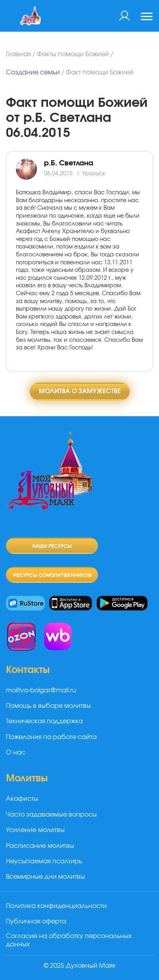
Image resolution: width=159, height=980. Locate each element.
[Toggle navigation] (147, 17)
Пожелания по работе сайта (51, 737)
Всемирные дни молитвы (45, 877)
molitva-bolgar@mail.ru (41, 690)
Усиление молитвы (35, 830)
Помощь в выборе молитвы (48, 706)
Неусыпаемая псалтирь (44, 861)
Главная (18, 54)
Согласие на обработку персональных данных (69, 940)
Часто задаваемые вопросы (51, 815)
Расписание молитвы (40, 846)
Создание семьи (33, 72)
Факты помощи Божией (73, 54)
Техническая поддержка (44, 721)
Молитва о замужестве (80, 391)
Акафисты (22, 799)
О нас (16, 753)
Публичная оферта (36, 921)
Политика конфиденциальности (56, 906)
